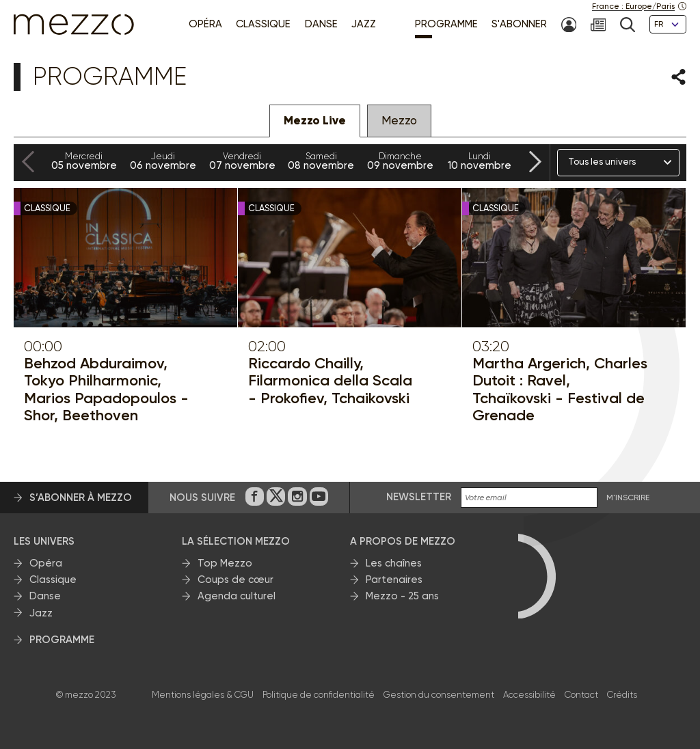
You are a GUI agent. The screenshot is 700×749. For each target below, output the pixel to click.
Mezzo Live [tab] (315, 121)
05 (84, 161)
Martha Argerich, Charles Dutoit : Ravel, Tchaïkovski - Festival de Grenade (560, 389)
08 (321, 161)
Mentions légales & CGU (203, 695)
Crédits (622, 695)
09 (401, 161)
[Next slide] (535, 162)
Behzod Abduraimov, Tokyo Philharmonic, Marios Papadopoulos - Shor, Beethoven (106, 389)
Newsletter (419, 497)
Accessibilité (529, 695)
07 (242, 161)
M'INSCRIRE (628, 498)
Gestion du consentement (439, 695)
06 (163, 161)
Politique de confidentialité (319, 695)
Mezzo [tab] (399, 120)
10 (479, 161)
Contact (581, 695)
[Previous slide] (28, 162)
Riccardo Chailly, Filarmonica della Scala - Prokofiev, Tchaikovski (330, 381)
